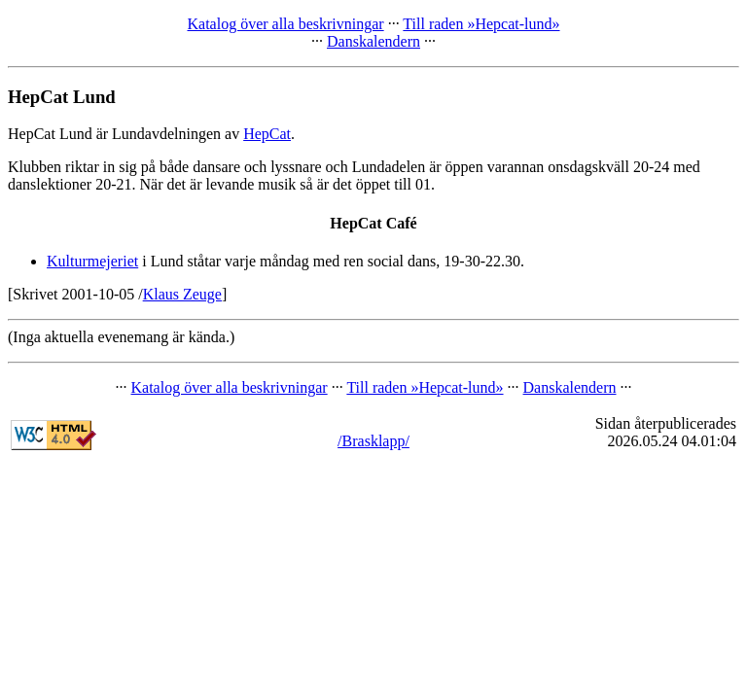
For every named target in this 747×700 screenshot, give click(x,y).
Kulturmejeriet (92, 261)
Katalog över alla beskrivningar (285, 24)
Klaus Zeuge (182, 294)
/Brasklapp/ (373, 441)
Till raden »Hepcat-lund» (481, 24)
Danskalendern (373, 41)
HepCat (267, 134)
